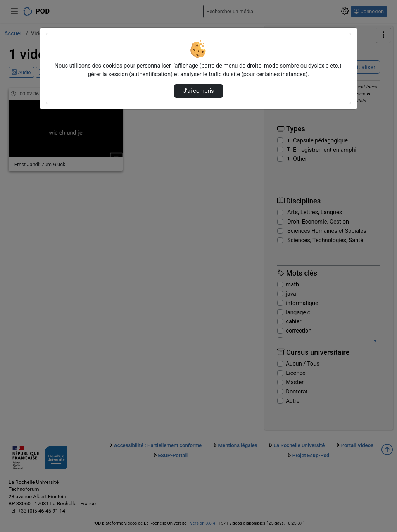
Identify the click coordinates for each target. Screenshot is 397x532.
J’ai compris (198, 91)
